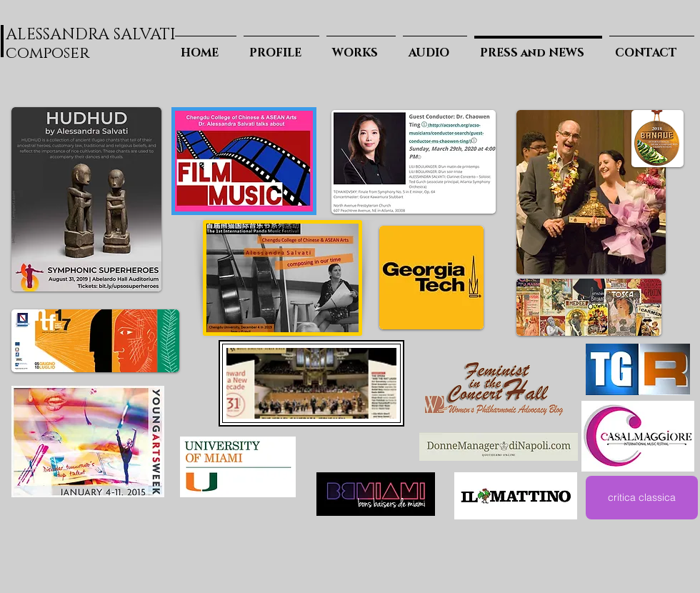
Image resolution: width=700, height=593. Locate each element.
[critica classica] (642, 498)
